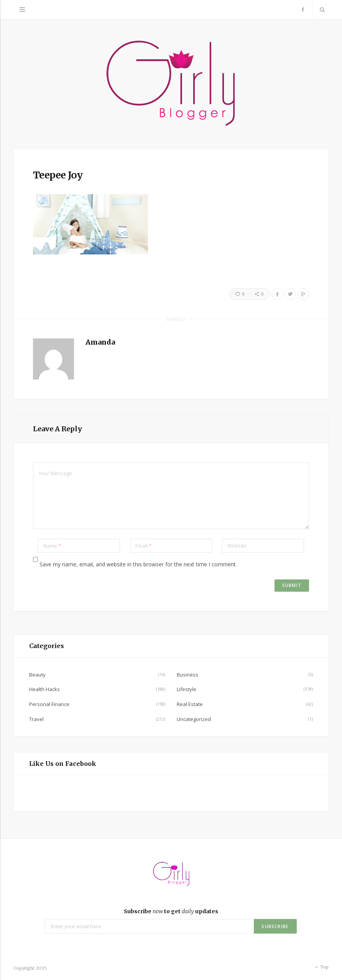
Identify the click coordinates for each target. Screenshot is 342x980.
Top (321, 967)
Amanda (100, 342)
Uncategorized (194, 719)
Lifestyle (187, 689)
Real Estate (190, 704)
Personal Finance (49, 704)
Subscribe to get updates (171, 911)
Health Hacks (44, 689)
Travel (36, 719)
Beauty (37, 675)
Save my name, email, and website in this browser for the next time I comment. (138, 564)
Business (187, 675)
